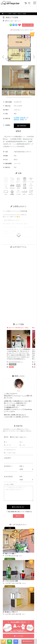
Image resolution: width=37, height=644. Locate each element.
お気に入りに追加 (28, 25)
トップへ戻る (19, 636)
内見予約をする (28, 641)
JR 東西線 (17, 118)
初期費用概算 (22, 126)
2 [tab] (19, 372)
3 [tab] (22, 372)
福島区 (15, 14)
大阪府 (10, 14)
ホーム (4, 14)
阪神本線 (16, 119)
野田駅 (22, 119)
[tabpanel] (19, 347)
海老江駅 (23, 118)
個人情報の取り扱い (18, 507)
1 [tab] (16, 372)
